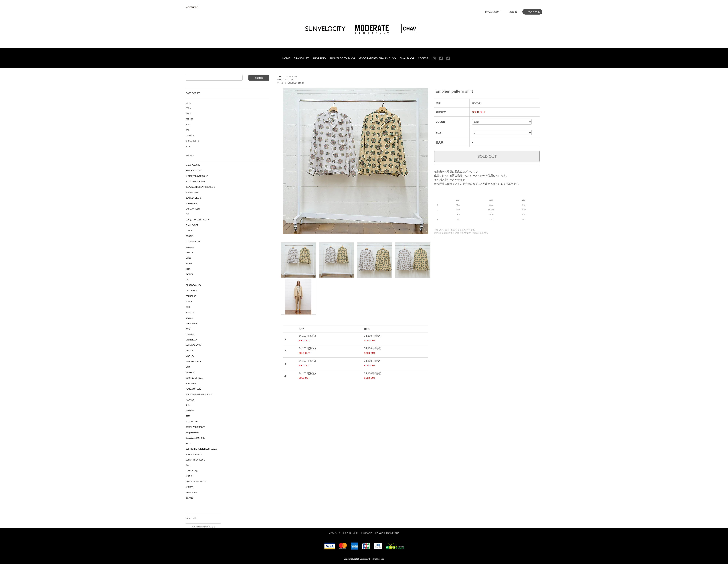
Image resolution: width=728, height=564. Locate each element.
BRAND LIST (301, 58)
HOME (286, 58)
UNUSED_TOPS (296, 83)
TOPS (290, 80)
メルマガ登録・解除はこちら (203, 527)
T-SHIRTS (190, 136)
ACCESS (423, 58)
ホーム (280, 77)
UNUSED (292, 77)
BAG (188, 130)
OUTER (189, 103)
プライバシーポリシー (352, 533)
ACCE (188, 125)
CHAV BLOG (407, 58)
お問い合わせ (335, 533)
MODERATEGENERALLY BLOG (377, 58)
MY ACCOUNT (493, 12)
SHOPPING (319, 58)
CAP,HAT (189, 119)
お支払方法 (368, 533)
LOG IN (513, 12)
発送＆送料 (379, 533)
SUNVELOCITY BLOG (342, 58)
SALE (188, 147)
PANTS (189, 114)
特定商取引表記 (392, 533)
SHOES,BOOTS (192, 141)
